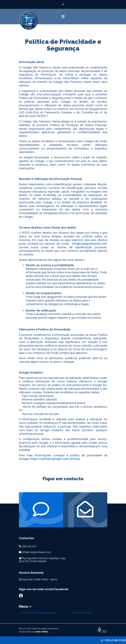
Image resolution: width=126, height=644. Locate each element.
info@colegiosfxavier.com (89, 244)
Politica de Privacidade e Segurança (38, 613)
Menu (25, 606)
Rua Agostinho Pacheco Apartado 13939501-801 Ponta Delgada (42, 560)
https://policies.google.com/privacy (55, 459)
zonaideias (42, 632)
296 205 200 (29, 546)
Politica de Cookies (83, 613)
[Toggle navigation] (63, 17)
